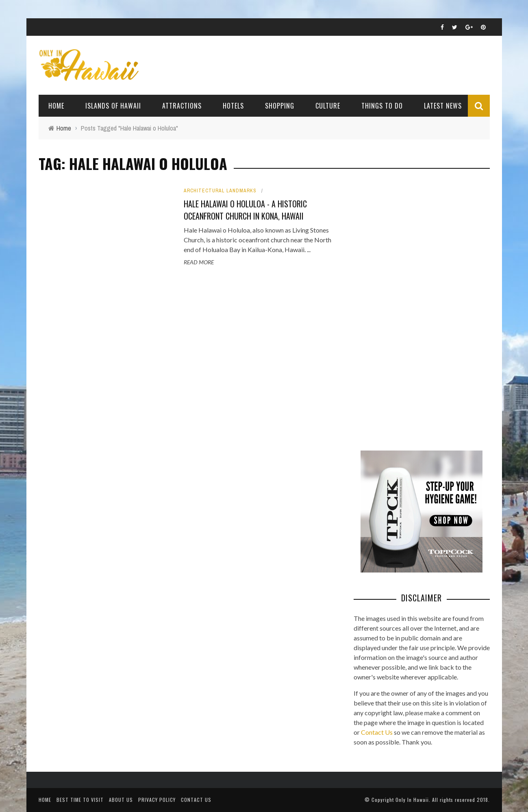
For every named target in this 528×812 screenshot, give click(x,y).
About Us (121, 800)
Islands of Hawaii (113, 106)
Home (56, 106)
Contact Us (377, 732)
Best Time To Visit (80, 800)
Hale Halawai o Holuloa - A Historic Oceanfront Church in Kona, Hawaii (245, 210)
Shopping (280, 106)
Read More (199, 262)
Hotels (233, 106)
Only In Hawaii (412, 800)
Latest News (443, 106)
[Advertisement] (415, 309)
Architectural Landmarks (220, 191)
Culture (328, 106)
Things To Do (382, 106)
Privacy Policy (157, 800)
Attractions (182, 106)
